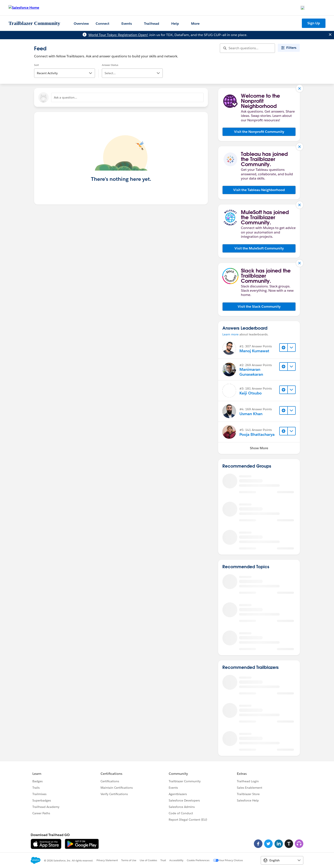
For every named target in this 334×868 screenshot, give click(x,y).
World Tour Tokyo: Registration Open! (118, 35)
